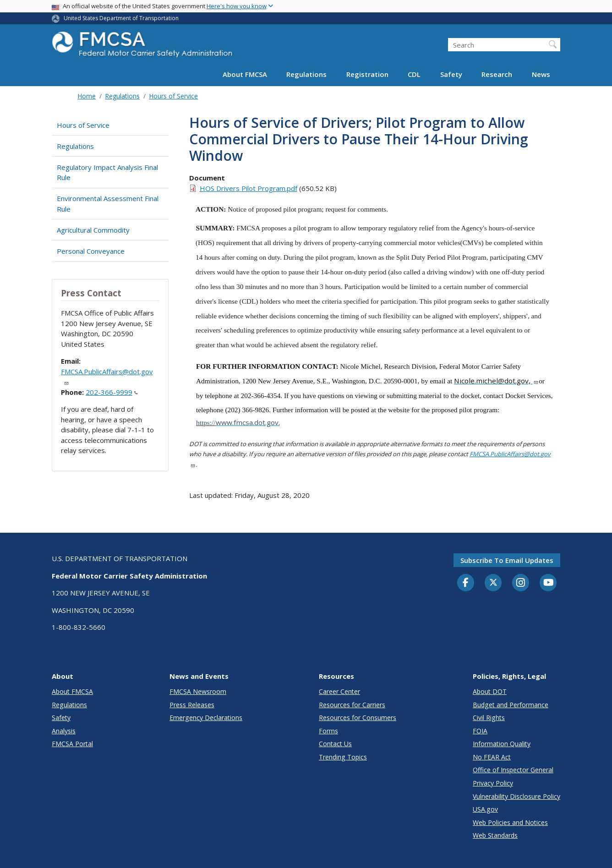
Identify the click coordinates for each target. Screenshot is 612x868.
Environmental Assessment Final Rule (108, 204)
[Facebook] (466, 583)
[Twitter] (493, 583)
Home (87, 96)
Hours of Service (173, 96)
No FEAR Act (492, 757)
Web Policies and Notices (510, 822)
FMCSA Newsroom (198, 691)
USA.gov (485, 809)
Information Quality (502, 744)
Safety (451, 74)
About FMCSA (245, 74)
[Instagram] (521, 584)
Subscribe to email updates (507, 560)
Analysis (64, 731)
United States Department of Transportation (121, 18)
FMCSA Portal (72, 744)
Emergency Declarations (206, 718)
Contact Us (335, 744)
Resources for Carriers (352, 705)
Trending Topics (343, 757)
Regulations (306, 74)
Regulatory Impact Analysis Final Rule (107, 172)
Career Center (339, 691)
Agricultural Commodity (93, 230)
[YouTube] (548, 583)
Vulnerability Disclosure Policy (516, 796)
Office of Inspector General (513, 770)
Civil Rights (489, 718)
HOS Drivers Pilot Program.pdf (249, 188)
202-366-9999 (112, 392)
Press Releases (192, 705)
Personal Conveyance (91, 251)
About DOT (490, 691)
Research (497, 74)
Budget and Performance (511, 705)
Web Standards (495, 835)
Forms (328, 731)
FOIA (480, 731)
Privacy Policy (493, 783)
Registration (367, 74)
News (541, 74)
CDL (414, 74)
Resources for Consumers (358, 718)
